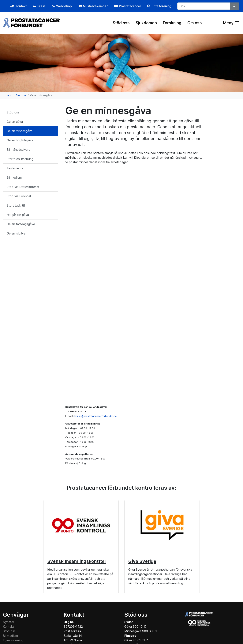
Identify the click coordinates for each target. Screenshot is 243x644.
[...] (204, 6)
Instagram (113, 625)
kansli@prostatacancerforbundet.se (96, 357)
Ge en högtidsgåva (20, 140)
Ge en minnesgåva (20, 131)
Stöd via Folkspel (19, 196)
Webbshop (10, 590)
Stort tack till (16, 205)
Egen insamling (13, 581)
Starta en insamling (20, 159)
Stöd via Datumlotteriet (23, 187)
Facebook (90, 625)
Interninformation (15, 617)
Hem (8, 95)
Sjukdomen (146, 23)
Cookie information (16, 608)
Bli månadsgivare (18, 150)
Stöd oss (121, 23)
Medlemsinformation (17, 613)
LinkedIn (156, 625)
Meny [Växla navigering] (231, 23)
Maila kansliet (73, 617)
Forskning (172, 23)
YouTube (135, 625)
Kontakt (8, 567)
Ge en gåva (15, 122)
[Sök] (234, 6)
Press (7, 595)
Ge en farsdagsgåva (21, 224)
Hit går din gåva (18, 215)
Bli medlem (14, 177)
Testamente (15, 168)
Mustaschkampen (15, 585)
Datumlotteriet (13, 599)
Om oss (195, 23)
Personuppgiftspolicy (17, 604)
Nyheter (8, 563)
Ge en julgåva (16, 233)
